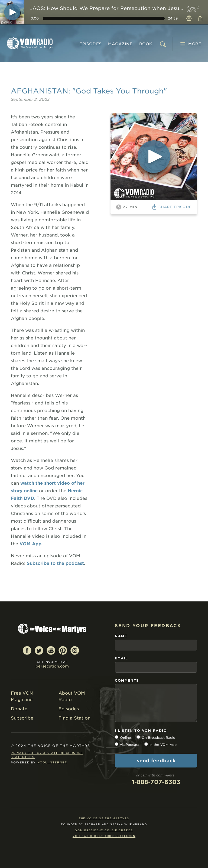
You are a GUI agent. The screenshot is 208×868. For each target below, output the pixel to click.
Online (126, 738)
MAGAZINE (120, 44)
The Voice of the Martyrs (104, 818)
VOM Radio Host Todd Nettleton (104, 836)
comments (127, 680)
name (121, 636)
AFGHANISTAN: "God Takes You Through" (89, 91)
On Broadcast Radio (158, 738)
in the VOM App (163, 745)
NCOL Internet (52, 762)
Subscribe (22, 718)
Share (199, 18)
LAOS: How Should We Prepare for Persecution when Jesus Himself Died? (107, 8)
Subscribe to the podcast (55, 563)
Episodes (90, 44)
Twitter (39, 650)
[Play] (12, 12)
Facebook (27, 650)
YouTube (51, 650)
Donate (19, 709)
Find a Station (74, 718)
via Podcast (129, 745)
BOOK (146, 44)
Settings (189, 18)
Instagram (75, 650)
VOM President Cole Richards (104, 830)
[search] (163, 44)
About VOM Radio (72, 696)
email (121, 658)
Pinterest (63, 650)
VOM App (30, 544)
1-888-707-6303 (156, 782)
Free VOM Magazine (22, 696)
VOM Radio (30, 43)
